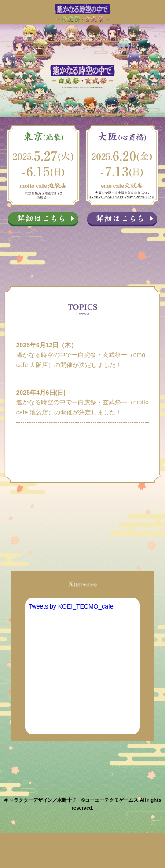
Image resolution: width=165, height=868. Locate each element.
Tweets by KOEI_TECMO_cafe (71, 606)
